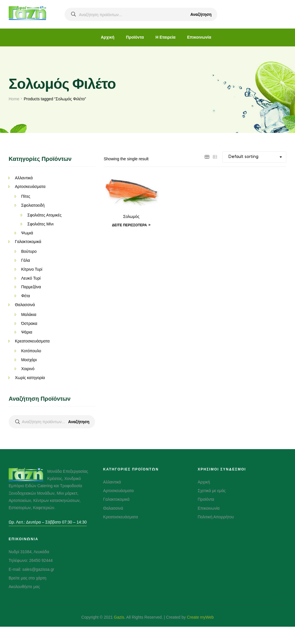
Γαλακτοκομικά (28, 242)
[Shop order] (254, 157)
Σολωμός (131, 217)
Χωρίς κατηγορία (30, 378)
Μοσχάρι (29, 360)
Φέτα (25, 296)
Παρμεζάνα (31, 287)
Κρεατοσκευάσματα (32, 341)
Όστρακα (29, 323)
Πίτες (26, 196)
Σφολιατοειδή (33, 205)
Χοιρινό (28, 369)
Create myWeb (200, 617)
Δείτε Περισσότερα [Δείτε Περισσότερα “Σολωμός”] (129, 225)
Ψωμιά (27, 233)
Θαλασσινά (25, 305)
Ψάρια (27, 332)
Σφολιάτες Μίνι (40, 224)
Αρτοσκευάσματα (30, 187)
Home (14, 99)
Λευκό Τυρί (31, 278)
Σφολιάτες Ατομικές (45, 215)
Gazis (119, 617)
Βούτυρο (29, 251)
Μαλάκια (29, 315)
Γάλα (25, 260)
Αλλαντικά (24, 178)
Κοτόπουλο (31, 351)
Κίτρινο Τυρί (32, 269)
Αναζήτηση (201, 14)
